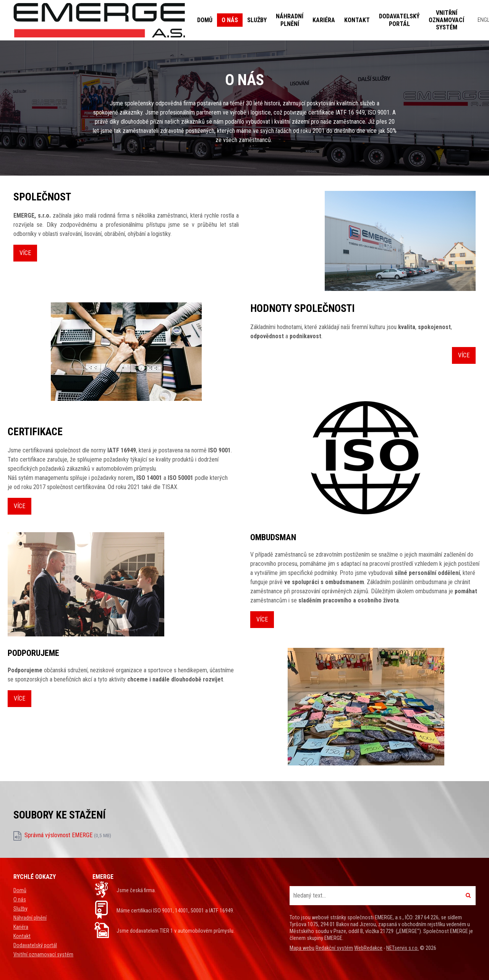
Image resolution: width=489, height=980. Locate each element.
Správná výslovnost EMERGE (68, 835)
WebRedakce (368, 948)
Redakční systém (334, 948)
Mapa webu (302, 948)
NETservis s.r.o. (402, 948)
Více (25, 253)
